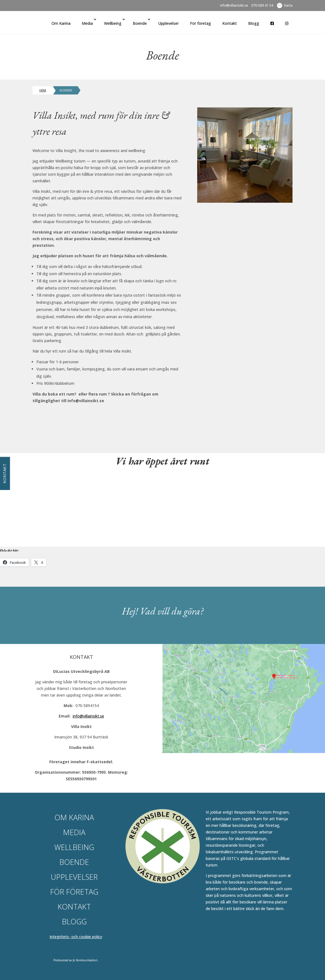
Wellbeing (113, 23)
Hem (43, 90)
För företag (201, 23)
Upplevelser (168, 23)
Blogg (254, 23)
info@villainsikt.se (234, 6)
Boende (140, 23)
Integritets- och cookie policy (76, 937)
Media (87, 23)
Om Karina (61, 23)
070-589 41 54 (262, 6)
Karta (288, 5)
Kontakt (230, 23)
